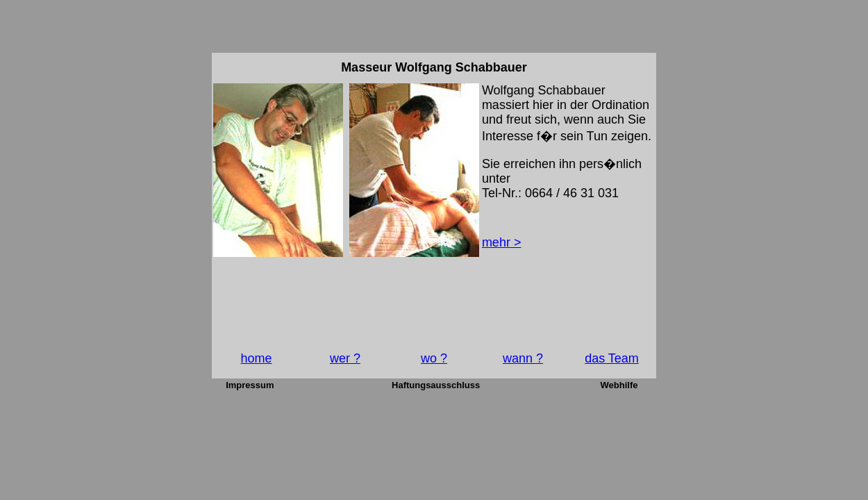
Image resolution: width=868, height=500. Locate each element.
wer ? (345, 358)
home (256, 358)
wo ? (434, 358)
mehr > (502, 242)
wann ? (523, 358)
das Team (612, 358)
